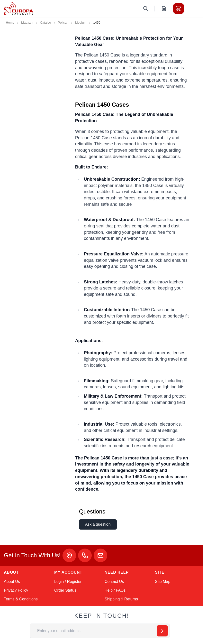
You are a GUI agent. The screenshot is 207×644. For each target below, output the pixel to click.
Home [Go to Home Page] (10, 23)
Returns (131, 599)
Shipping (112, 599)
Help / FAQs (115, 590)
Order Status (65, 590)
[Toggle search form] (146, 9)
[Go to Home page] (18, 8)
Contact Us (114, 582)
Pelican (63, 23)
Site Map (163, 582)
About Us (12, 582)
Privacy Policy (16, 590)
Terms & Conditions (21, 599)
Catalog (46, 23)
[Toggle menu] (192, 9)
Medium (81, 23)
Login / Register (68, 582)
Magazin (27, 23)
